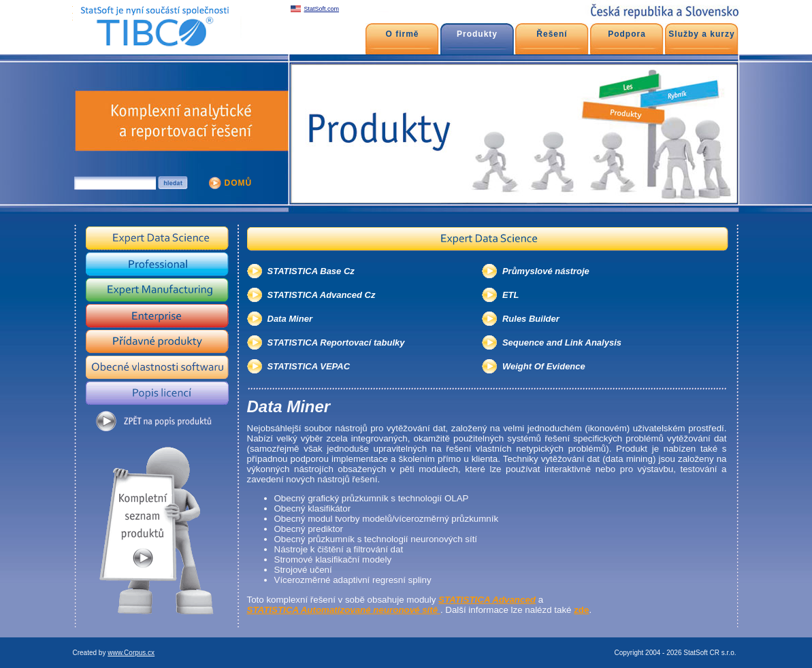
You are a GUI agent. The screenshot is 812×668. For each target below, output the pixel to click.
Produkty (477, 34)
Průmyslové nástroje (546, 271)
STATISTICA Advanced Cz (322, 295)
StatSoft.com (322, 9)
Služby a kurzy (701, 34)
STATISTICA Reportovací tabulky (336, 343)
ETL (511, 295)
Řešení (552, 34)
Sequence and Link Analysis (562, 343)
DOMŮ (239, 183)
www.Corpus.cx (131, 653)
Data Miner (290, 319)
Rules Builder (531, 319)
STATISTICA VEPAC (309, 366)
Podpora (627, 34)
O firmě (402, 34)
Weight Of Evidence (544, 366)
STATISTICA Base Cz (311, 271)
